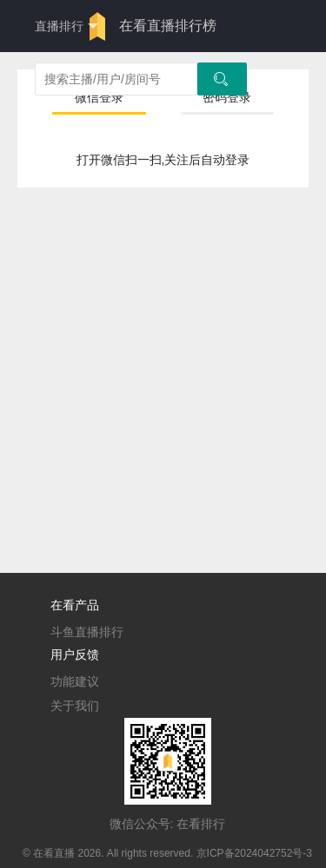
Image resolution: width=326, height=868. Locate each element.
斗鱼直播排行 (87, 632)
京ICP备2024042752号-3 (254, 853)
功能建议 (75, 681)
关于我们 (75, 706)
